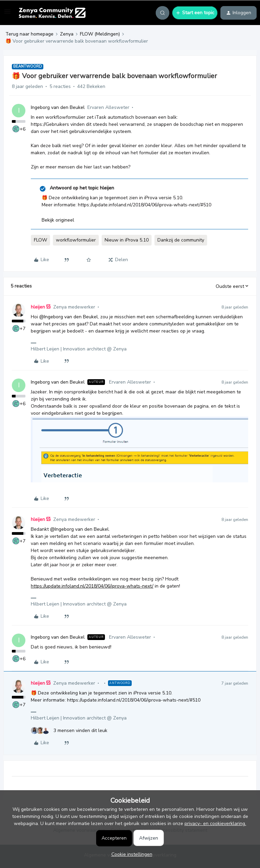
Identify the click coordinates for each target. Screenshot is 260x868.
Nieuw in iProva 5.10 (127, 240)
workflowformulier (76, 240)
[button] (7, 14)
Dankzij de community (181, 240)
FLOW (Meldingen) (100, 34)
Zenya (67, 34)
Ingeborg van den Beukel (58, 107)
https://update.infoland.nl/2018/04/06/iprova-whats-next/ (92, 586)
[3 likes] (69, 730)
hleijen (38, 307)
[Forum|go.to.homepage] (52, 13)
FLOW (40, 240)
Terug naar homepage (29, 34)
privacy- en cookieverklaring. (215, 824)
